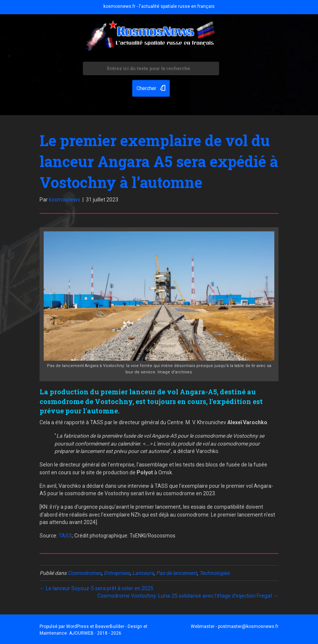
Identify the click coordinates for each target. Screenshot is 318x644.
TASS (65, 536)
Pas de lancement (177, 573)
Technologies (214, 573)
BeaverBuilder (110, 626)
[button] (151, 88)
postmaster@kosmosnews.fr (248, 626)
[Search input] (151, 70)
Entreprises (117, 573)
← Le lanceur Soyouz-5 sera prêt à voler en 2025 (96, 588)
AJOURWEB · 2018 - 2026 (95, 633)
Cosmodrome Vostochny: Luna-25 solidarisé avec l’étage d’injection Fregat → (188, 596)
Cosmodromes (85, 573)
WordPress (77, 626)
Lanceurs (143, 573)
